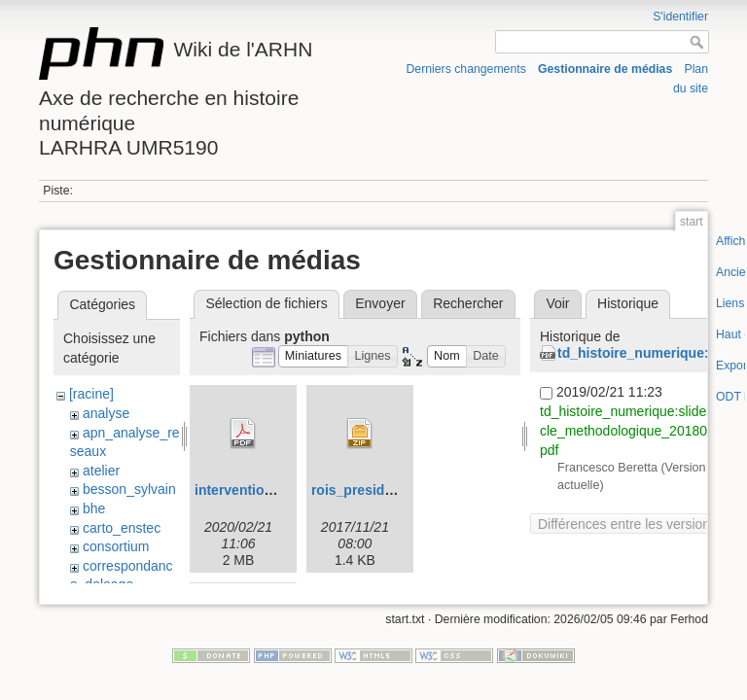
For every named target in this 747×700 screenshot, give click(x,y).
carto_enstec (122, 528)
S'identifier (680, 17)
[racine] (91, 394)
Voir (557, 303)
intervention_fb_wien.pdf (275, 490)
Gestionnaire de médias (605, 69)
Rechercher (468, 303)
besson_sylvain (129, 489)
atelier (101, 471)
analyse (106, 413)
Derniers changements (466, 69)
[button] (314, 356)
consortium (116, 546)
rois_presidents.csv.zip (386, 490)
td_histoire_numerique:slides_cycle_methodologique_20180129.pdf (637, 430)
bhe (94, 508)
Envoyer (380, 303)
